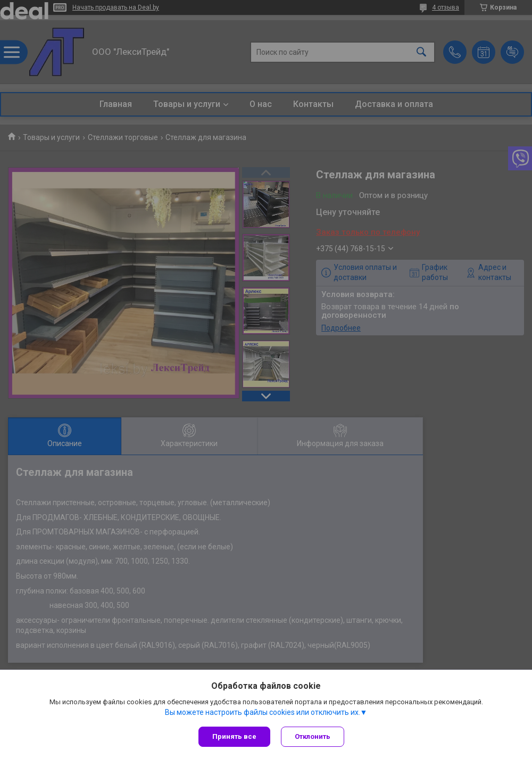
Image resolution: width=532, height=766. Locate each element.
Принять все (234, 736)
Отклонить (313, 736)
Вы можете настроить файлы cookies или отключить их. (263, 712)
